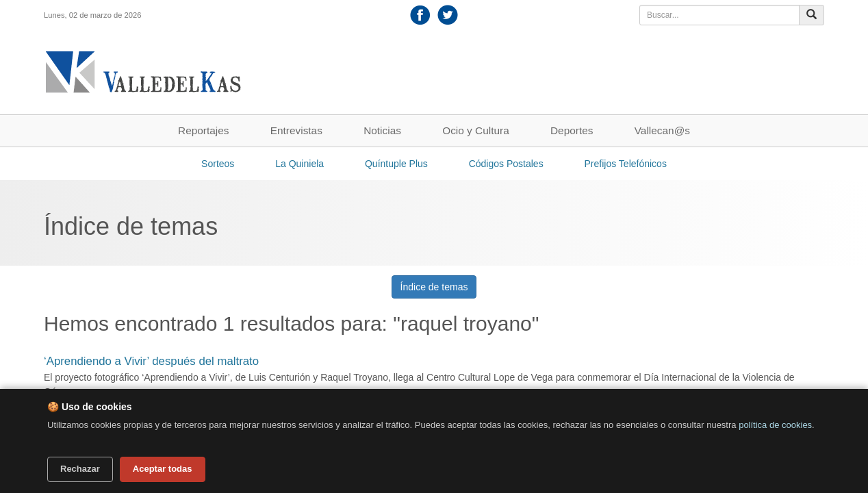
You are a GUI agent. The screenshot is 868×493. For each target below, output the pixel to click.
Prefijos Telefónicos (626, 164)
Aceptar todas (163, 469)
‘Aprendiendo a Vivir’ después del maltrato (151, 361)
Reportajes (203, 130)
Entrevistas (296, 130)
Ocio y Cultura (476, 130)
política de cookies (775, 425)
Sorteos (218, 164)
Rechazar (80, 469)
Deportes (572, 130)
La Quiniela (299, 164)
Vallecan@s (662, 130)
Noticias (382, 130)
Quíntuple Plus (396, 164)
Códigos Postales (506, 164)
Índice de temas (434, 287)
